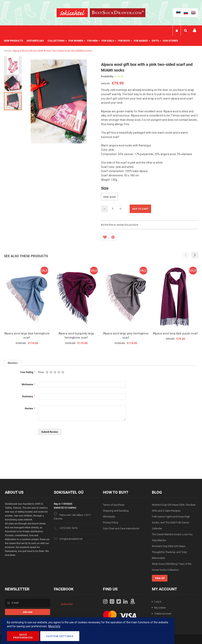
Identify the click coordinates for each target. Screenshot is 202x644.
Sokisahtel (67, 604)
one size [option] (109, 197)
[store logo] (72, 13)
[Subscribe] (28, 612)
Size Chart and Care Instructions (121, 528)
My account (195, 30)
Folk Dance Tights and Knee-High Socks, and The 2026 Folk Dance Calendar (171, 523)
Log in (158, 602)
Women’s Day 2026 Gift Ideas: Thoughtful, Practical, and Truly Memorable (169, 552)
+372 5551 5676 (68, 528)
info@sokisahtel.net (71, 539)
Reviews (13, 363)
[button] (13, 65)
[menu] (93, 41)
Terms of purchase (114, 505)
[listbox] (150, 197)
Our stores (170, 41)
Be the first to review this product (120, 225)
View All (160, 578)
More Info (54, 626)
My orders (160, 608)
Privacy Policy (111, 523)
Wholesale (109, 517)
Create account (163, 614)
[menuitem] (15, 41)
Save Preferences (23, 636)
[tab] (13, 363)
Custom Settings (60, 636)
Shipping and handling (116, 511)
